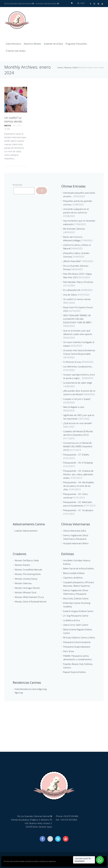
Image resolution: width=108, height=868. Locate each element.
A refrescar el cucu (72, 362)
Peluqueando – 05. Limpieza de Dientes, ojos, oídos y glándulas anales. (78, 474)
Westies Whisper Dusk (26, 592)
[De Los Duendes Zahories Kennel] (54, 730)
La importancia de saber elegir (78, 383)
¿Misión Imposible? (72, 261)
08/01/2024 (17, 125)
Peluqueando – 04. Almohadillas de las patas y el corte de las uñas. (79, 486)
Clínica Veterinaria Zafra (75, 531)
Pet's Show (69, 651)
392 (8, 128)
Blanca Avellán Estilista (74, 573)
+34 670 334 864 (71, 816)
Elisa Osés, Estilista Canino (76, 598)
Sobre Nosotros (13, 44)
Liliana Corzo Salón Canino (76, 625)
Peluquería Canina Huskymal (77, 642)
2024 (75, 67)
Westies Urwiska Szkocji (26, 579)
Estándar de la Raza (53, 44)
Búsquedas (17, 185)
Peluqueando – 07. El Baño (76, 454)
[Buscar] (41, 191)
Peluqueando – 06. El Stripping (78, 462)
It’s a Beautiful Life (72, 290)
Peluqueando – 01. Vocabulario (78, 510)
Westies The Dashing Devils (28, 574)
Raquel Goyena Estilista (74, 672)
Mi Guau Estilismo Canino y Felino (79, 637)
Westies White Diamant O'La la (29, 597)
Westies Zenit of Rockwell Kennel (31, 601)
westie (8, 125)
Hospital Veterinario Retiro (76, 543)
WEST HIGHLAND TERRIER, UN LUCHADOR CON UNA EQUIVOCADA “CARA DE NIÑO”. (78, 319)
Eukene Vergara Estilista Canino (78, 611)
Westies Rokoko (22, 565)
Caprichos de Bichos (73, 577)
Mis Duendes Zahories (74, 229)
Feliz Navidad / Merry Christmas (78, 282)
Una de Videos (70, 294)
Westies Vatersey (23, 583)
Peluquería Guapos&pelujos (77, 646)
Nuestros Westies (33, 44)
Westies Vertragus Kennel (27, 588)
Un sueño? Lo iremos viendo (12, 119)
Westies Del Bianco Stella (27, 560)
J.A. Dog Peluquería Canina (76, 615)
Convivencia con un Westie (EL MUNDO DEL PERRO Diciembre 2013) (78, 446)
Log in (81, 4)
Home (60, 67)
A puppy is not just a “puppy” (77, 399)
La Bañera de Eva (71, 620)
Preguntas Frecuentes (76, 44)
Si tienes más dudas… (16, 51)
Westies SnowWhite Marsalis (28, 569)
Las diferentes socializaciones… (78, 366)
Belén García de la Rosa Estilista (78, 568)
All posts (68, 67)
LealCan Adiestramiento (26, 531)
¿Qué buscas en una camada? (78, 423)
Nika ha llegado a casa (74, 407)
